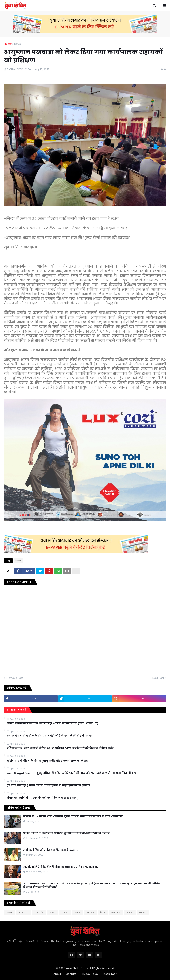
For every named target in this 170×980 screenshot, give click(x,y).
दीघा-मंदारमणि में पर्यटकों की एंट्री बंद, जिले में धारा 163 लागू (42, 798)
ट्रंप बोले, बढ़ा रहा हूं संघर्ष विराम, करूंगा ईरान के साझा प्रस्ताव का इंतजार (48, 786)
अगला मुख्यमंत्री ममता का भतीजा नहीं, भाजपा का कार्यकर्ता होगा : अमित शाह (52, 724)
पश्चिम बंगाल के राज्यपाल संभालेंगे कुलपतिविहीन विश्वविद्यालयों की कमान (66, 833)
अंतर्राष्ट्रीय (24, 913)
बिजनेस (90, 913)
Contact (71, 974)
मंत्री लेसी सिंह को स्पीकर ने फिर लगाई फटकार (50, 850)
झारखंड (65, 913)
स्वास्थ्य (143, 913)
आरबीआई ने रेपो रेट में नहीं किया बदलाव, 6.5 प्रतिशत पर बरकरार (61, 867)
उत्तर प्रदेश (39, 913)
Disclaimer (110, 974)
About (57, 974)
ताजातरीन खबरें (16, 710)
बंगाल (78, 913)
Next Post (158, 678)
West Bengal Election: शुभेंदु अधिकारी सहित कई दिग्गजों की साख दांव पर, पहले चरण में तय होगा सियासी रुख (71, 773)
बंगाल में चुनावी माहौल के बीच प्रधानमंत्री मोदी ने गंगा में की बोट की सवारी (50, 736)
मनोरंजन (116, 913)
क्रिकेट (53, 913)
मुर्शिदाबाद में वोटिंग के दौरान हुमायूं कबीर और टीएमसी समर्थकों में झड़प (48, 761)
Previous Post (15, 678)
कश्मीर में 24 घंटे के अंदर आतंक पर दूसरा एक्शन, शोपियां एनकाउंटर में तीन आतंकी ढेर (73, 817)
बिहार (103, 913)
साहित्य (130, 913)
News (18, 44)
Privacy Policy (90, 974)
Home (8, 44)
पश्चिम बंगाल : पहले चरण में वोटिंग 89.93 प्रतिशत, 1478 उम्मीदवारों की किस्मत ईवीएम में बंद (60, 748)
